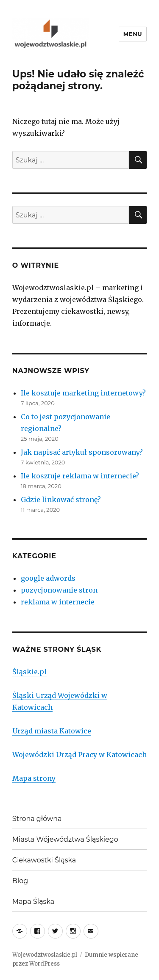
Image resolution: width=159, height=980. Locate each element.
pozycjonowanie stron (59, 590)
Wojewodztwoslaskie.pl (45, 955)
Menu (133, 34)
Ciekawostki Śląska (44, 860)
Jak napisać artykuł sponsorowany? (82, 452)
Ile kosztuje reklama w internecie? (80, 476)
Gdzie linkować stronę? (61, 500)
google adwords (48, 578)
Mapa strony (34, 778)
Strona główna (37, 819)
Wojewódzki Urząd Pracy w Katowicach (79, 755)
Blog (20, 881)
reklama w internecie (58, 602)
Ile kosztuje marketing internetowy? (83, 393)
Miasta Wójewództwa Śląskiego (65, 839)
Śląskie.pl (29, 672)
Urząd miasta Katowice (52, 731)
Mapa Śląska (33, 902)
